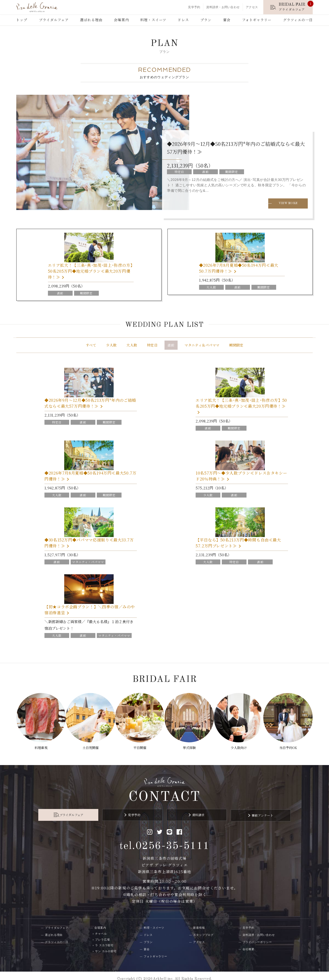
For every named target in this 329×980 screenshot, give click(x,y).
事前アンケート (246, 810)
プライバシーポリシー (257, 936)
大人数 (132, 346)
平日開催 (139, 745)
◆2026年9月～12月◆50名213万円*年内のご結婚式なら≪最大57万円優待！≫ (90, 404)
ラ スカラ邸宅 (104, 939)
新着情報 (199, 922)
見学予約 (194, 7)
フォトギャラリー (257, 20)
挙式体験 (190, 745)
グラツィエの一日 (298, 20)
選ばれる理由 (91, 20)
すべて (91, 346)
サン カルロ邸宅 (106, 945)
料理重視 (39, 745)
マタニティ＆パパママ (202, 346)
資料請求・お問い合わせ (223, 7)
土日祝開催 (89, 745)
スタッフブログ (203, 929)
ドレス (183, 20)
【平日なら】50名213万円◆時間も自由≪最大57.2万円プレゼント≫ (238, 544)
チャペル (101, 927)
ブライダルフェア (54, 20)
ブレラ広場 (102, 933)
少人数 (111, 346)
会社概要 (248, 943)
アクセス (252, 7)
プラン (206, 20)
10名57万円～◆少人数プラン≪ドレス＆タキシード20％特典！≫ (241, 477)
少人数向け (240, 745)
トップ (22, 20)
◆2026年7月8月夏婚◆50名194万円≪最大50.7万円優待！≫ (239, 269)
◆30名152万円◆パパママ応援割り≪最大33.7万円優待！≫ (89, 544)
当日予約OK (290, 745)
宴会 (227, 20)
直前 (171, 346)
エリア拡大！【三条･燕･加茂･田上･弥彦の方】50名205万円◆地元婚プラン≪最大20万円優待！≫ (90, 272)
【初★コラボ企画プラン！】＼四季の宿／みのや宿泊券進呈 (90, 611)
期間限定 (236, 346)
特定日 (152, 346)
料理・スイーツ (153, 20)
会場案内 (121, 20)
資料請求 (193, 810)
